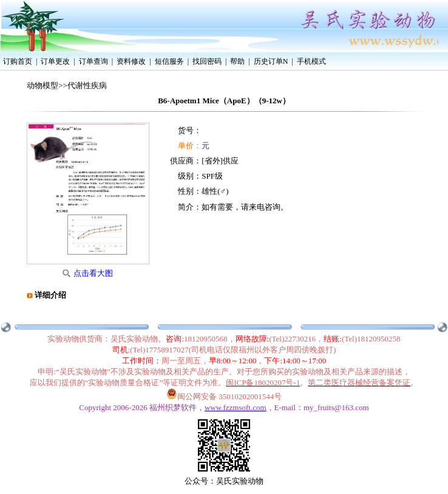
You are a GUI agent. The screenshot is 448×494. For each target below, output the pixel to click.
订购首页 (18, 61)
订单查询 (93, 61)
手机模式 (311, 61)
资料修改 (131, 61)
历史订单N (271, 61)
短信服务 (169, 61)
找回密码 (207, 61)
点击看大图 (93, 273)
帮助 (237, 61)
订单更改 (55, 61)
